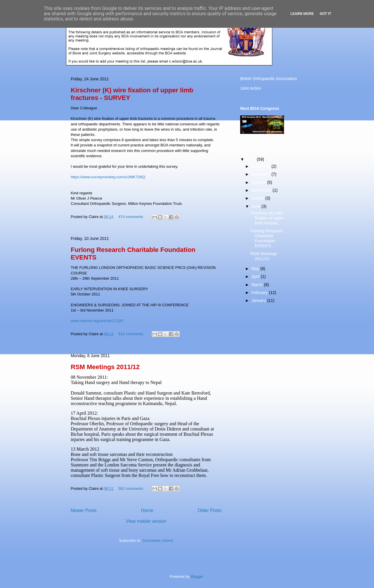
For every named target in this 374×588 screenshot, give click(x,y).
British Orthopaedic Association (269, 79)
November (261, 174)
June (256, 206)
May (256, 269)
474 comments (131, 217)
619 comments (131, 334)
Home (147, 510)
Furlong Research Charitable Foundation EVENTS (267, 238)
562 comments (131, 488)
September (262, 190)
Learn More (302, 14)
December (261, 166)
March (258, 285)
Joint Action (251, 88)
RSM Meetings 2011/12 (105, 367)
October (259, 182)
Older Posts (210, 510)
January (259, 300)
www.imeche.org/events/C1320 (97, 321)
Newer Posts (84, 510)
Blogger (197, 576)
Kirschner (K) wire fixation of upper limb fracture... (267, 218)
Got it (325, 14)
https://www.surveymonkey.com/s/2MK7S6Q (108, 177)
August (258, 198)
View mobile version (146, 521)
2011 (252, 159)
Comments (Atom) (158, 541)
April (256, 276)
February (260, 293)
